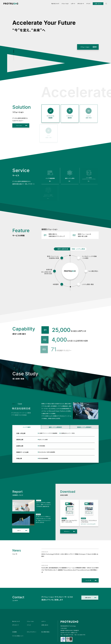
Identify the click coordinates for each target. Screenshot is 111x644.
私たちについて (55, 4)
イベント (88, 4)
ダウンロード (81, 4)
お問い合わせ (98, 4)
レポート (73, 4)
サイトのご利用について (18, 636)
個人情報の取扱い (46, 632)
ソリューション (65, 4)
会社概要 (14, 632)
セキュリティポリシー (32, 632)
